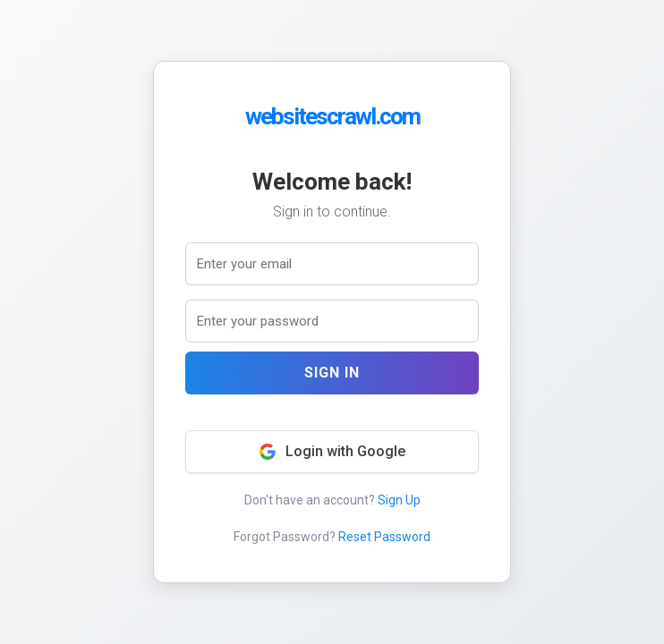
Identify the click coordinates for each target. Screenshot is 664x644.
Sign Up (399, 500)
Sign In (332, 373)
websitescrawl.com (332, 116)
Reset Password (384, 537)
